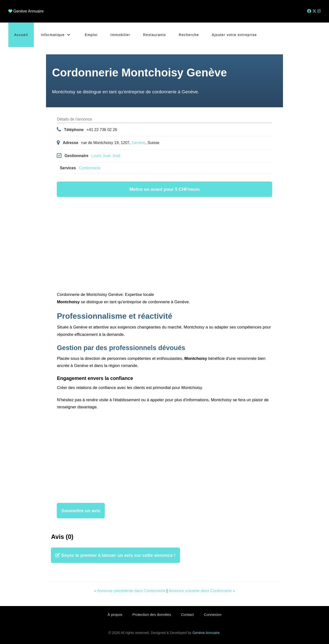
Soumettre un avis (81, 511)
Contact (188, 614)
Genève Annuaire (28, 11)
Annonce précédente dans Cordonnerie (130, 591)
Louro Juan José (106, 156)
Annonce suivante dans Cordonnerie (202, 591)
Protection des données (151, 614)
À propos (114, 614)
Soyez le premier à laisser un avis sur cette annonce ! (115, 555)
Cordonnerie (90, 168)
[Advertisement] (165, 245)
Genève (139, 143)
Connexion (214, 614)
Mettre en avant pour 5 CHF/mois (164, 189)
